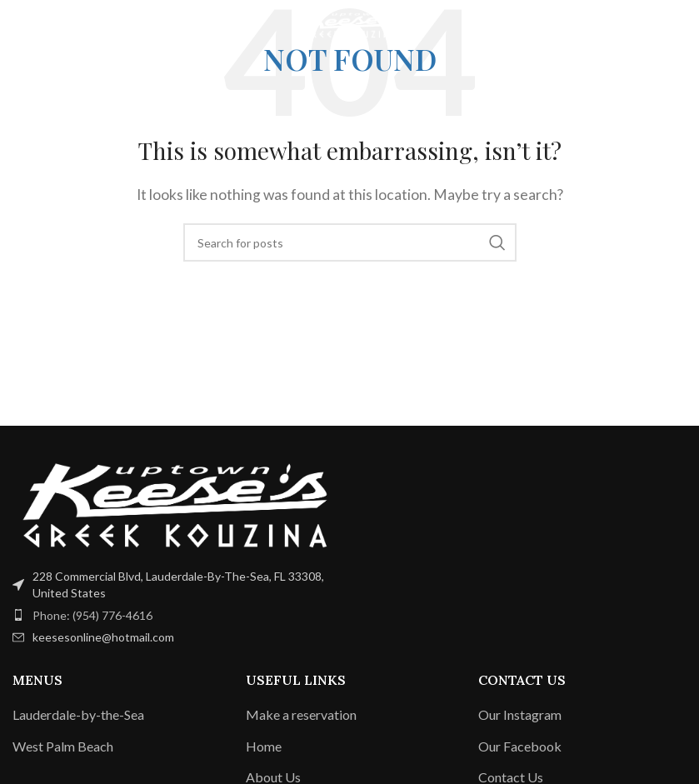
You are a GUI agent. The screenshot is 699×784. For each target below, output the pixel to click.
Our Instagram (520, 714)
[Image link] (175, 504)
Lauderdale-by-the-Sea (78, 714)
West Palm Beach (63, 746)
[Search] (350, 242)
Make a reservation (301, 714)
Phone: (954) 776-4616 (92, 615)
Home (264, 746)
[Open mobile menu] (40, 25)
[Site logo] (350, 23)
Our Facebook (520, 746)
